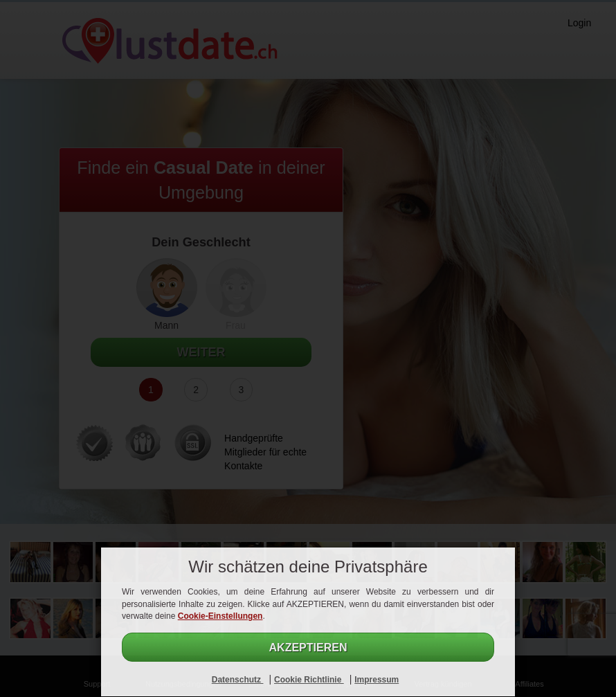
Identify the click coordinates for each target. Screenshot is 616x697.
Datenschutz (238, 680)
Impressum (377, 680)
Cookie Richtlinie (309, 680)
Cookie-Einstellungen (220, 616)
